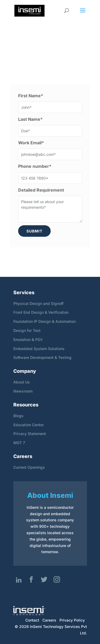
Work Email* (31, 143)
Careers (49, 620)
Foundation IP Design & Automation (45, 321)
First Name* (31, 96)
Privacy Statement (30, 434)
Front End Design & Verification (41, 312)
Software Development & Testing (42, 357)
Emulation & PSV (28, 340)
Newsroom (23, 391)
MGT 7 (19, 443)
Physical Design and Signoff (38, 303)
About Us (22, 382)
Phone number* (35, 166)
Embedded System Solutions (39, 349)
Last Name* (30, 119)
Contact (32, 620)
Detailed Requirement (41, 190)
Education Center (29, 425)
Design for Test (27, 330)
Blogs (18, 416)
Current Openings (29, 467)
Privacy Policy (72, 620)
